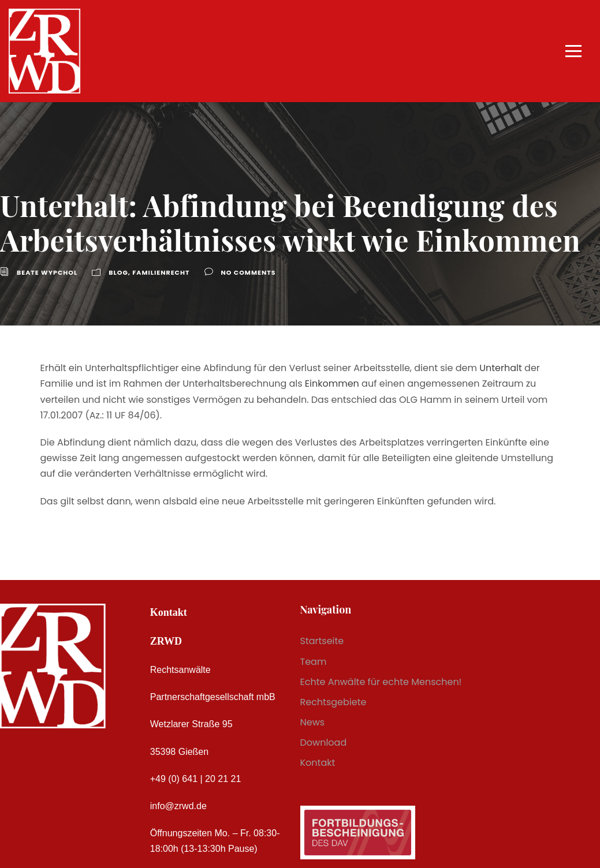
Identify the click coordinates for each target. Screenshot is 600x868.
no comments (249, 272)
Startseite (322, 641)
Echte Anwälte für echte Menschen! (381, 682)
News (313, 722)
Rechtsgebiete (333, 702)
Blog (118, 272)
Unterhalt (501, 368)
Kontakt (318, 763)
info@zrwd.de (178, 806)
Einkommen (332, 384)
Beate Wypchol (47, 272)
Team (314, 662)
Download (324, 742)
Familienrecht (161, 272)
